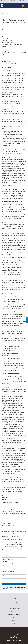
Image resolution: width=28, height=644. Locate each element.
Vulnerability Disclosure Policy (14, 614)
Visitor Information (14, 605)
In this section (5, 10)
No (6, 580)
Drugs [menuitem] (4, 565)
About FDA (14, 599)
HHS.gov (14, 621)
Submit (14, 584)
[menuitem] (14, 561)
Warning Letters (5, 13)
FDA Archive (14, 596)
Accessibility (14, 602)
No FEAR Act (14, 611)
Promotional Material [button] (14, 556)
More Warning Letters (14, 27)
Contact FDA (14, 631)
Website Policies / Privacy (14, 608)
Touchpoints (5, 588)
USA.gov (14, 624)
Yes (6, 576)
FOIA (14, 618)
